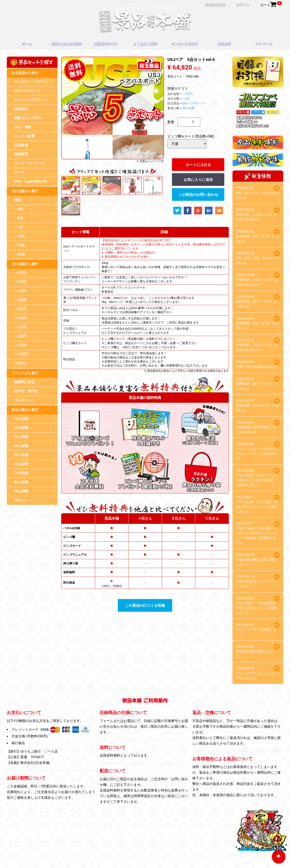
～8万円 (20, 336)
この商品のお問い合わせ (198, 195)
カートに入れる (198, 165)
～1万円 (20, 273)
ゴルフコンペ (24, 400)
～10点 (20, 236)
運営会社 (224, 44)
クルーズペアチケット (31, 100)
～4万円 (20, 300)
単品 (18, 200)
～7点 (19, 227)
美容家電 (21, 154)
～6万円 (20, 318)
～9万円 (20, 345)
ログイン (243, 5)
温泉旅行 (21, 109)
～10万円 (21, 354)
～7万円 (20, 327)
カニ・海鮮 (23, 127)
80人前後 (21, 482)
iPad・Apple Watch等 (31, 181)
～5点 (19, 218)
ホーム (27, 44)
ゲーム (19, 172)
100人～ (21, 500)
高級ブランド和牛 (28, 118)
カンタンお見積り (184, 44)
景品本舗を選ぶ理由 (66, 44)
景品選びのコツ (105, 44)
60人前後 (21, 464)
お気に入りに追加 (198, 180)
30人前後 (21, 437)
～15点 (20, 245)
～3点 (19, 209)
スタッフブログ (176, 849)
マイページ (263, 44)
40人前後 (21, 446)
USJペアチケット (28, 91)
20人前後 (21, 428)
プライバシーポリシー (142, 849)
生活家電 (21, 145)
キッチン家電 (24, 136)
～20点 (20, 254)
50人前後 (21, 455)
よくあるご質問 (145, 44)
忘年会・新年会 (26, 391)
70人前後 (21, 473)
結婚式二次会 (24, 382)
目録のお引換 (109, 849)
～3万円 (20, 291)
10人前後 (21, 419)
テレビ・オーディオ (30, 163)
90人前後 (21, 491)
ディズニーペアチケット (33, 82)
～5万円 (20, 309)
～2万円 (20, 282)
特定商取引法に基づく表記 (145, 856)
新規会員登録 (215, 5)
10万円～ (21, 363)
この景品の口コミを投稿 (145, 605)
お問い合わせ (203, 849)
